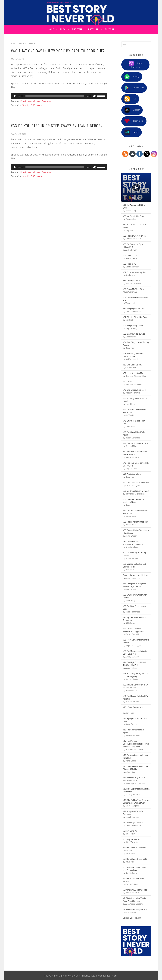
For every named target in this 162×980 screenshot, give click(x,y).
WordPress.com (108, 976)
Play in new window (30, 101)
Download (47, 101)
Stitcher (132, 110)
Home (51, 29)
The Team (77, 29)
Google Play (134, 88)
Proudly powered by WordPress (62, 976)
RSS (33, 105)
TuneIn (132, 132)
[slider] (55, 96)
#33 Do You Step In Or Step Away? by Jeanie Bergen (57, 126)
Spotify (26, 105)
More (39, 105)
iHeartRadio (134, 121)
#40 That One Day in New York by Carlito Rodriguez (58, 51)
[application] (59, 96)
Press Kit (93, 29)
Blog (63, 29)
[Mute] (94, 96)
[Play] (15, 96)
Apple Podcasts (135, 65)
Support (109, 29)
